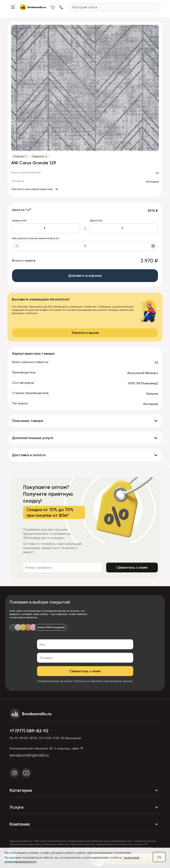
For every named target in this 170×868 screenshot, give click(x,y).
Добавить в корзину (85, 276)
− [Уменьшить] (17, 246)
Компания (85, 824)
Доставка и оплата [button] (29, 455)
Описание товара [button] (28, 421)
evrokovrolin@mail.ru (29, 755)
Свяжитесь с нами (132, 567)
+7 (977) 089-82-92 (29, 731)
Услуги (85, 807)
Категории (85, 790)
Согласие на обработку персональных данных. (103, 681)
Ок (159, 857)
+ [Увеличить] (153, 246)
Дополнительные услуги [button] (33, 438)
